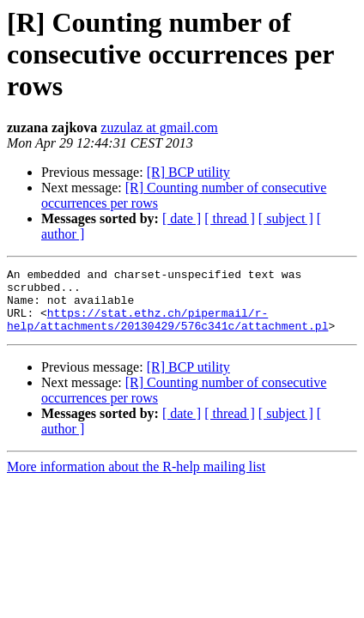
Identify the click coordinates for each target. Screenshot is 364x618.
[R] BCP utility (188, 172)
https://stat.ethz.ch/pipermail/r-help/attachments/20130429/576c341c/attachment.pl (167, 330)
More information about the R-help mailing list (136, 479)
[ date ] (182, 218)
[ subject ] (286, 218)
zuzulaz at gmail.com (159, 127)
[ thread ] (230, 218)
